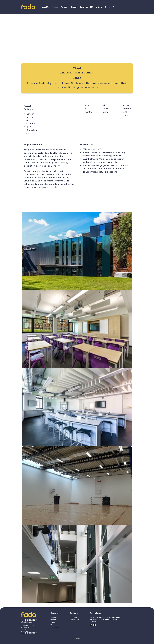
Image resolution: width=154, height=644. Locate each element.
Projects (55, 7)
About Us (45, 7)
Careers (74, 7)
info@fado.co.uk (27, 622)
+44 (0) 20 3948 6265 (29, 620)
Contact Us (110, 7)
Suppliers (84, 7)
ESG (92, 7)
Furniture (65, 7)
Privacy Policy (75, 620)
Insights (99, 7)
